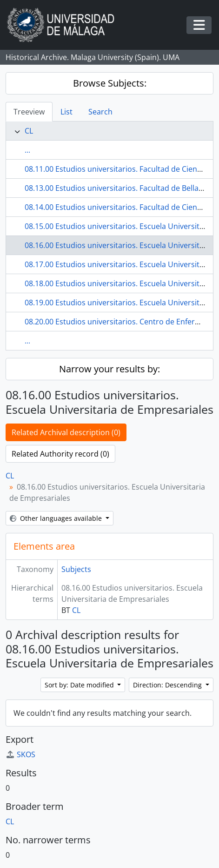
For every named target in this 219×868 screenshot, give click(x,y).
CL (29, 131)
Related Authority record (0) (60, 454)
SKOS (20, 754)
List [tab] (66, 112)
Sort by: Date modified (80, 685)
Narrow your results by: (109, 369)
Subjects (76, 569)
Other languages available (57, 518)
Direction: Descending (168, 685)
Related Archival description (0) (66, 432)
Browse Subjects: (110, 83)
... (27, 150)
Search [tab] (100, 112)
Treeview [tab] (29, 112)
